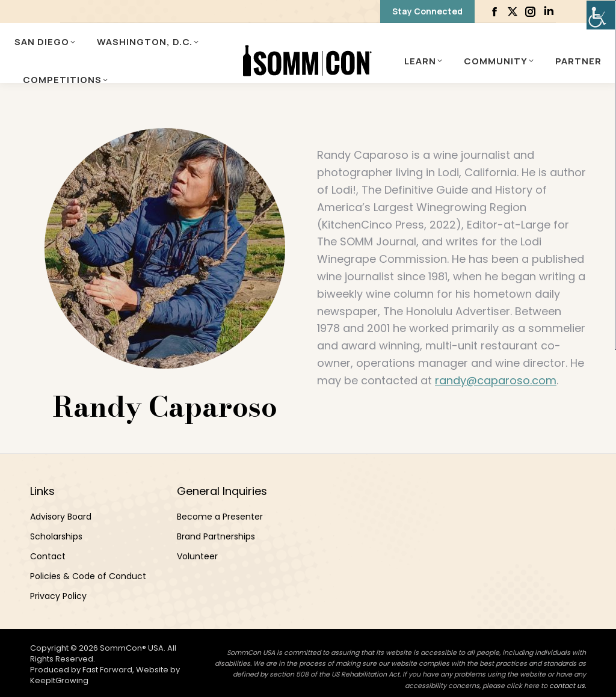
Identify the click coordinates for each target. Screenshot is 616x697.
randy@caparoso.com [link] (496, 380)
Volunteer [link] (197, 556)
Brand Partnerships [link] (216, 536)
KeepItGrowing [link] (59, 680)
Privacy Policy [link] (58, 596)
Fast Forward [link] (107, 670)
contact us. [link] (568, 686)
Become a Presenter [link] (220, 517)
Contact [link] (48, 556)
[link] (601, 15)
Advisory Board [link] (61, 517)
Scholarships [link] (56, 536)
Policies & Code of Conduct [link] (88, 576)
